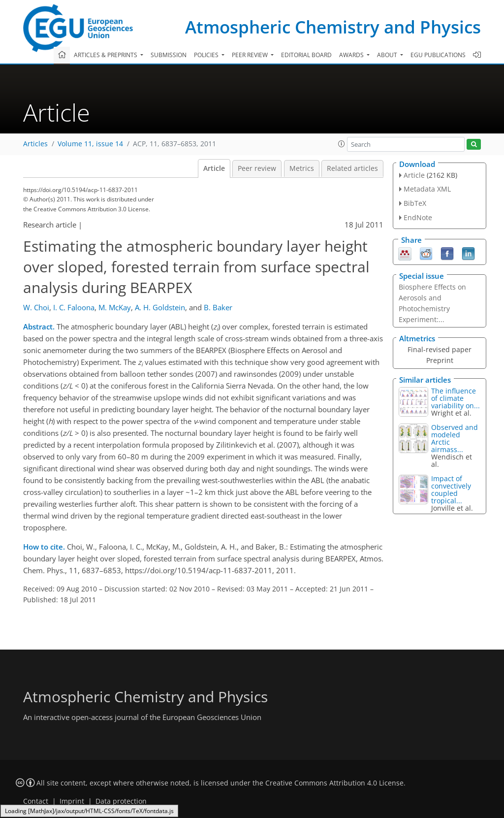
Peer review (257, 168)
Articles (35, 144)
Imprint (72, 801)
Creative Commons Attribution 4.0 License (334, 783)
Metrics (302, 168)
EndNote (418, 217)
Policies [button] (207, 55)
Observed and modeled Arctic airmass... (455, 438)
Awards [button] (352, 55)
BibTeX (415, 203)
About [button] (388, 55)
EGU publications (438, 55)
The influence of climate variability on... (456, 398)
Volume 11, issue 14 (90, 144)
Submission (169, 55)
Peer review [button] (251, 55)
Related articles (352, 168)
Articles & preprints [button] (106, 55)
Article (214, 168)
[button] (342, 144)
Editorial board (306, 55)
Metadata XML (427, 189)
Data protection (121, 801)
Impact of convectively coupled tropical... (451, 490)
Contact (36, 801)
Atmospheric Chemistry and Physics (333, 27)
